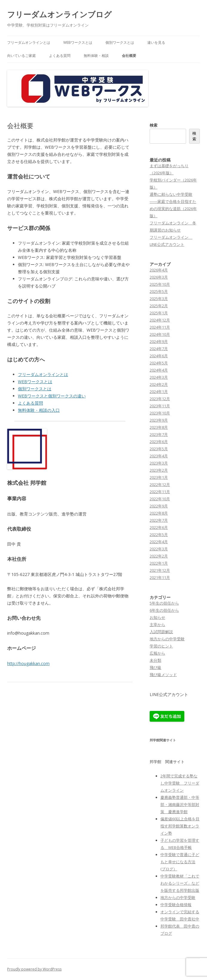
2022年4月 (159, 542)
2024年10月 (160, 334)
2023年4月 (159, 456)
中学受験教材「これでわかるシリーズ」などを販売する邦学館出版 (180, 883)
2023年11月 (160, 406)
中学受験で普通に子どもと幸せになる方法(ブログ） (180, 862)
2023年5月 (159, 449)
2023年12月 (160, 399)
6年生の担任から (164, 610)
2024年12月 (160, 320)
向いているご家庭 (22, 56)
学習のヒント (161, 646)
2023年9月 (159, 420)
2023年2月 (159, 470)
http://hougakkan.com (28, 663)
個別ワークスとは (120, 42)
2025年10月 (160, 284)
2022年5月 (159, 535)
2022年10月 (160, 499)
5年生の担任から (164, 603)
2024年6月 (159, 356)
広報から (157, 653)
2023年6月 (159, 442)
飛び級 (155, 667)
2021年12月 (160, 570)
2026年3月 (159, 277)
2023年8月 (159, 427)
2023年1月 (159, 477)
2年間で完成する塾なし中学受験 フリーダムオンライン (180, 783)
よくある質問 (60, 56)
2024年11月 (160, 327)
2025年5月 (159, 291)
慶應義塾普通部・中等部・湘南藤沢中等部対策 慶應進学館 (180, 804)
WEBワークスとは (78, 42)
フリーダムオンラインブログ (59, 14)
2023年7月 (159, 434)
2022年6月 (159, 527)
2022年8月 (159, 513)
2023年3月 (159, 463)
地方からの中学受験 (167, 639)
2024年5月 (159, 363)
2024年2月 (159, 384)
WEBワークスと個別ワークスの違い (52, 396)
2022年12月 (160, 484)
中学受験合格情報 (176, 905)
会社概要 (129, 56)
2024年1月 (159, 392)
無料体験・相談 (96, 56)
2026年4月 (159, 270)
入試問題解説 (161, 632)
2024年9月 (159, 341)
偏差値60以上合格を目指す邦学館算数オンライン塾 (180, 826)
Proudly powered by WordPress (34, 969)
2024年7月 (159, 349)
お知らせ (157, 617)
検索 (154, 125)
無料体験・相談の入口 (39, 410)
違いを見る (156, 42)
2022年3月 (159, 549)
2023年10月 (160, 413)
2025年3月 (159, 299)
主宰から (157, 625)
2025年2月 (159, 306)
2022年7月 (159, 520)
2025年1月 (159, 313)
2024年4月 (159, 370)
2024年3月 (159, 377)
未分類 (155, 660)
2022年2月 (159, 556)
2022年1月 (159, 563)
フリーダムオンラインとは (29, 42)
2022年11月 (160, 492)
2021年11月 (160, 577)
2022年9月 (159, 506)
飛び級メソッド (163, 675)
